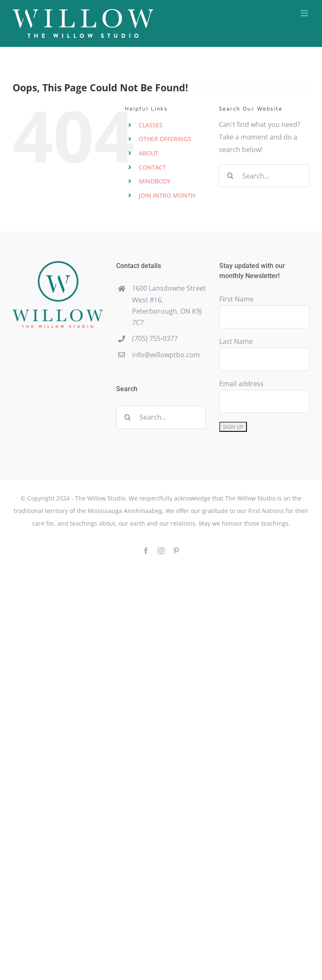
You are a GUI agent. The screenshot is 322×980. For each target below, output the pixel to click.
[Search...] (264, 176)
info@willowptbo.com (166, 355)
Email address (241, 384)
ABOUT (149, 153)
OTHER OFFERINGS (165, 139)
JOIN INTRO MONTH (167, 195)
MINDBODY (155, 181)
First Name (236, 299)
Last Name (236, 341)
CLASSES (151, 125)
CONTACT (152, 167)
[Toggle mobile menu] (305, 13)
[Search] (230, 176)
